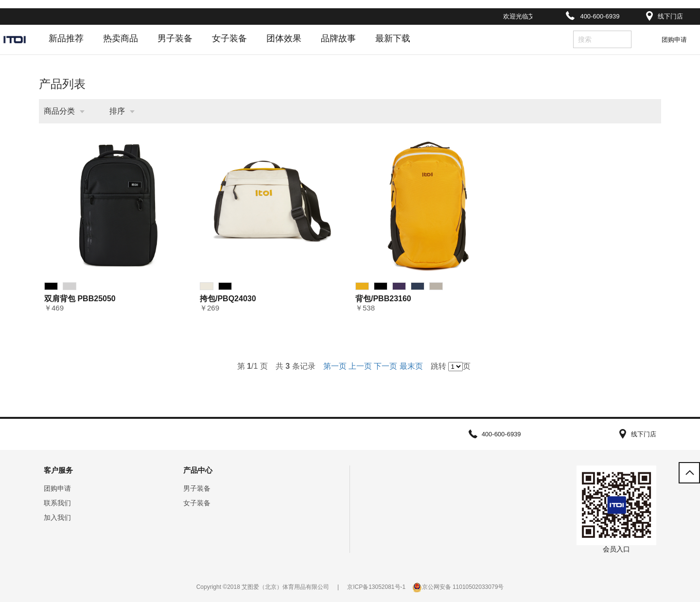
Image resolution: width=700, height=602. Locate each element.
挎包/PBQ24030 (228, 299)
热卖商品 (121, 38)
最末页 (411, 366)
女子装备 (229, 38)
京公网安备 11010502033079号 (463, 587)
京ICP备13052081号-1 (376, 587)
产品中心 (198, 470)
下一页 (385, 366)
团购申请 (674, 40)
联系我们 (57, 503)
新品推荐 (66, 38)
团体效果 (284, 38)
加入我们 (57, 517)
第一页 (335, 366)
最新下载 (393, 38)
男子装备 (175, 38)
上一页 (360, 366)
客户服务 (58, 470)
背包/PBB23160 (383, 299)
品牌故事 (338, 38)
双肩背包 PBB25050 (80, 299)
